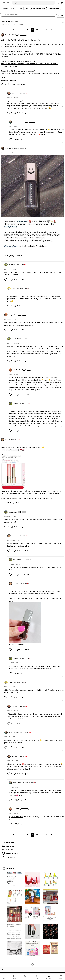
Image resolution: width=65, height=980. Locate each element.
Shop (15, 978)
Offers (25, 978)
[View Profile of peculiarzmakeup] (21, 122)
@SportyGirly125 (10, 323)
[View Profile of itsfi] (15, 93)
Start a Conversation (39, 8)
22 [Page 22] (28, 30)
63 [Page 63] (47, 30)
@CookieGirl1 (12, 714)
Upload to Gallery (54, 8)
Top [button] (3, 970)
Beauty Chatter (5, 80)
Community (49, 978)
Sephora (6, 3)
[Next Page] (51, 30)
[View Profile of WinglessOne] (15, 315)
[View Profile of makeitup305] (15, 265)
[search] (34, 3)
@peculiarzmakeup (14, 101)
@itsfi (43, 134)
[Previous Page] (14, 30)
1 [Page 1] (18, 30)
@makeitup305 (13, 296)
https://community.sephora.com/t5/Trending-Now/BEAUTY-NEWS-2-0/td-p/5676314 (31, 74)
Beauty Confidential (12, 22)
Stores (61, 978)
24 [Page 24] (37, 30)
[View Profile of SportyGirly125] (12, 35)
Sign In (36, 977)
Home (4, 978)
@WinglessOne (13, 346)
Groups (20, 8)
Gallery (28, 8)
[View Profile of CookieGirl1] (17, 289)
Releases (13, 80)
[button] (3, 84)
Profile (13, 8)
